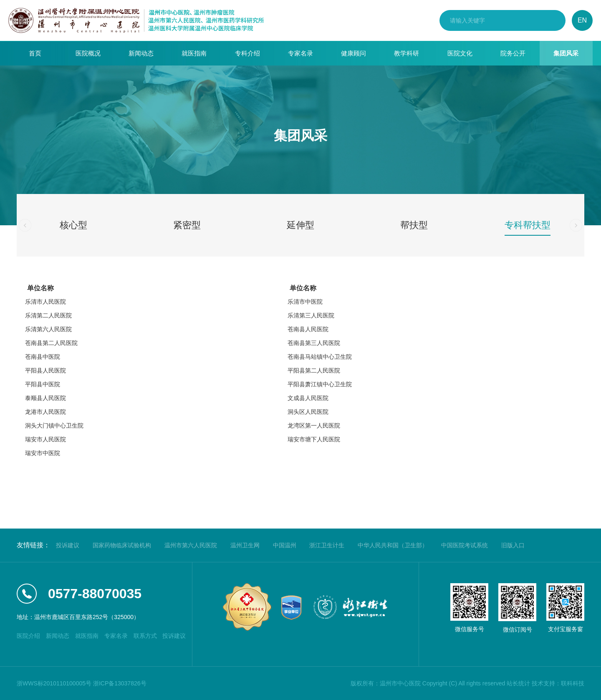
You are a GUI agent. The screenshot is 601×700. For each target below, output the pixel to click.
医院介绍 (28, 636)
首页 (35, 53)
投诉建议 (68, 545)
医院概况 (88, 53)
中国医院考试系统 (465, 545)
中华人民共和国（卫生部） (393, 545)
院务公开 (513, 53)
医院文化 (460, 53)
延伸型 (300, 225)
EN (582, 20)
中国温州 (285, 545)
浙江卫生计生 (327, 545)
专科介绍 (247, 53)
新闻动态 (141, 53)
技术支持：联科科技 (558, 683)
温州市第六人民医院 (191, 545)
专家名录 (300, 53)
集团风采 (566, 53)
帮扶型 (414, 225)
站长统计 (518, 683)
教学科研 (407, 53)
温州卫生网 (245, 545)
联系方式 (145, 636)
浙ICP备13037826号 (120, 683)
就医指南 (194, 53)
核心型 (73, 225)
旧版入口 (513, 545)
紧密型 (187, 225)
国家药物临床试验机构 (122, 545)
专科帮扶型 (528, 225)
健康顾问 (354, 53)
